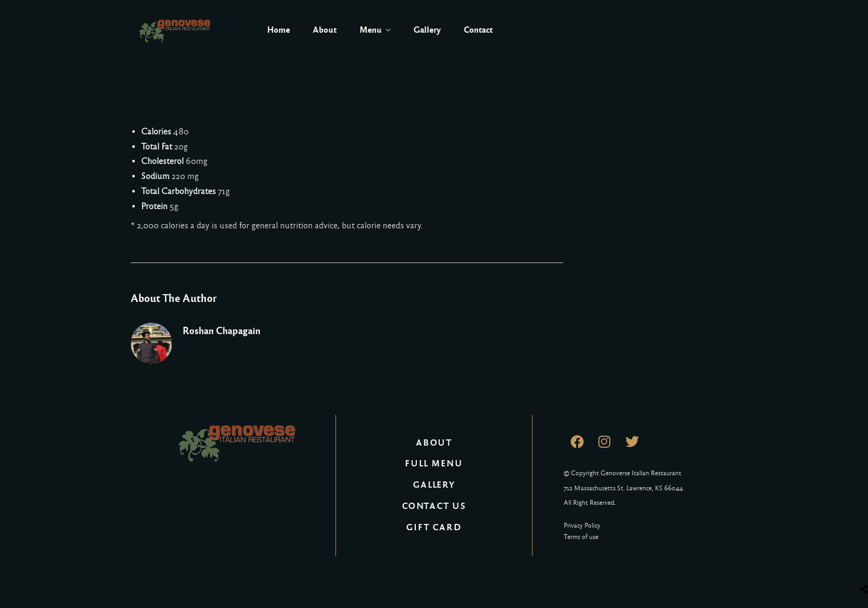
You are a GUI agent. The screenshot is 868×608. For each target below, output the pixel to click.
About (325, 30)
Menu (370, 30)
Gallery (427, 30)
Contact (478, 30)
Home (278, 30)
